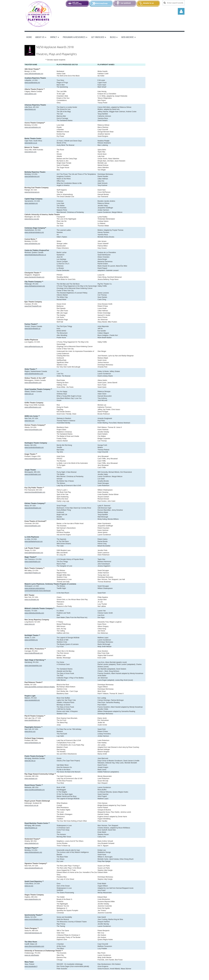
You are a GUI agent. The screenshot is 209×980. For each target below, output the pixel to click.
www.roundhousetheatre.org (35, 790)
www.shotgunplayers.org (33, 852)
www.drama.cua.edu (32, 219)
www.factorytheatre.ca (32, 329)
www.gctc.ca (29, 394)
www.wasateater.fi (31, 966)
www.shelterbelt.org (32, 843)
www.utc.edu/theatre (32, 955)
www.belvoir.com (30, 152)
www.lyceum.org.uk (31, 805)
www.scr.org (29, 886)
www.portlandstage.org (33, 743)
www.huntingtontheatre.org (34, 447)
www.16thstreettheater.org (34, 74)
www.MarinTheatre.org (33, 573)
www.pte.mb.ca (30, 761)
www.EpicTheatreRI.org (33, 306)
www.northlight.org (31, 640)
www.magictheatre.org (32, 562)
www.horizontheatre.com (33, 430)
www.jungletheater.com (33, 474)
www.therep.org (30, 109)
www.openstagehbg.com (33, 666)
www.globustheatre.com (33, 383)
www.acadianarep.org (32, 83)
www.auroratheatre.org (33, 127)
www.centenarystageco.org (34, 232)
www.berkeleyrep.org (32, 176)
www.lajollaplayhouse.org (34, 541)
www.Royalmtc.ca (31, 828)
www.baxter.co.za (31, 143)
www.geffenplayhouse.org (34, 347)
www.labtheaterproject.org (34, 553)
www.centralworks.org (32, 244)
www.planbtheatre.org (32, 720)
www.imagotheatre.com (33, 459)
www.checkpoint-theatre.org (34, 277)
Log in (181, 11)
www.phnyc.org (30, 732)
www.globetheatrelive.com (34, 374)
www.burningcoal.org (32, 192)
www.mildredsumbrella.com (34, 613)
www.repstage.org (31, 779)
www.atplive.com (30, 94)
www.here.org (29, 421)
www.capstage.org (31, 203)
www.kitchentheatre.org (33, 508)
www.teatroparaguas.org (33, 933)
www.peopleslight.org (32, 700)
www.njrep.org (30, 624)
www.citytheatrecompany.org (35, 286)
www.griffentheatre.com (33, 407)
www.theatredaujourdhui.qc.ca (35, 255)
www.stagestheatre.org (33, 899)
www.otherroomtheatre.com (34, 946)
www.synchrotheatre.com (33, 919)
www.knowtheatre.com (33, 526)
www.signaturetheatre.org (34, 868)
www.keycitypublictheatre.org (35, 492)
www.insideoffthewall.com (34, 653)
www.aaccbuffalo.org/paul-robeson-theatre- (40, 687)
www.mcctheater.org (32, 600)
